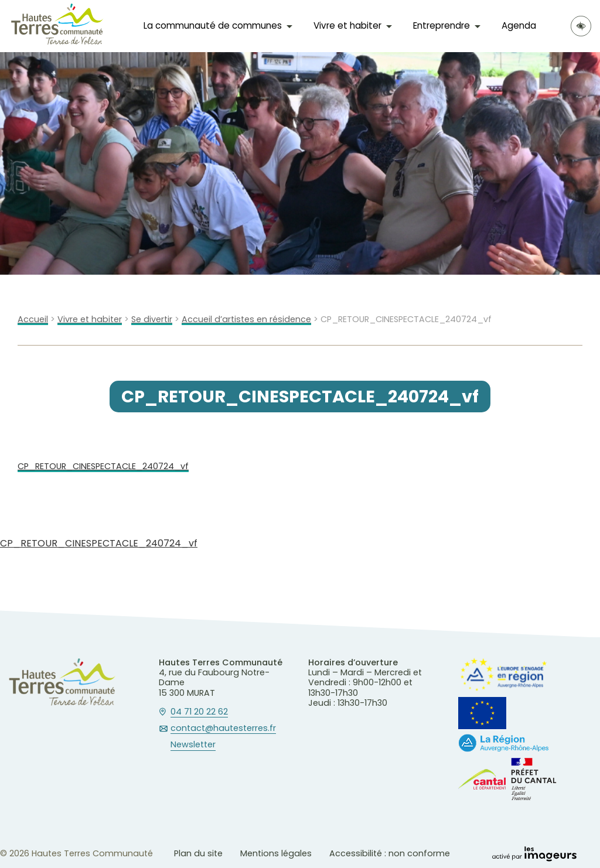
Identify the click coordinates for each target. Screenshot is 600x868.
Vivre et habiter (347, 25)
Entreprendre (442, 25)
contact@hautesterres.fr (223, 729)
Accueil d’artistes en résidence (246, 319)
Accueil (33, 319)
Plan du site (198, 853)
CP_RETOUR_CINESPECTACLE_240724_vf (103, 467)
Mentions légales (276, 853)
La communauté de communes (213, 25)
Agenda (519, 25)
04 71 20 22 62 (199, 712)
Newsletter (193, 745)
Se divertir (152, 319)
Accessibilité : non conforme (390, 853)
